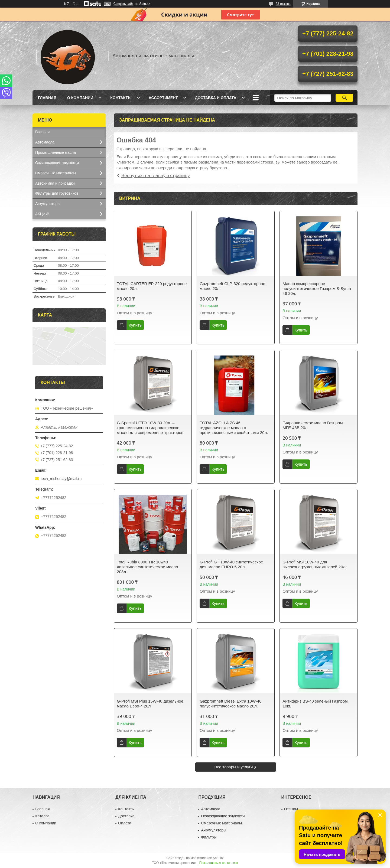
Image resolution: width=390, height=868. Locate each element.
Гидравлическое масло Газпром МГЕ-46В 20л (313, 425)
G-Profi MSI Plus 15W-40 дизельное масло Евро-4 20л (150, 704)
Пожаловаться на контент (219, 863)
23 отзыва (283, 4)
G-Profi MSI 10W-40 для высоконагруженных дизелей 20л (314, 564)
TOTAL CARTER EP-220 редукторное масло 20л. (152, 286)
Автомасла (45, 142)
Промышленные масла (56, 152)
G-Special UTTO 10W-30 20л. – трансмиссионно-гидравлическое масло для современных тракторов (150, 428)
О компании (80, 98)
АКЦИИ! (42, 214)
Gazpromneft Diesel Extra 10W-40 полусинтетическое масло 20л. (230, 704)
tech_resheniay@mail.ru (61, 479)
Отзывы (291, 809)
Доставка (126, 816)
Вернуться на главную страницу (156, 176)
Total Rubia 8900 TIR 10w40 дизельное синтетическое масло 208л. (147, 567)
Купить (135, 325)
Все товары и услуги (234, 767)
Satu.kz (218, 858)
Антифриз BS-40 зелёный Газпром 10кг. (315, 704)
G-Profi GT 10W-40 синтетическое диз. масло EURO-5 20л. (231, 564)
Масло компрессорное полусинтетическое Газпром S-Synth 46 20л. (317, 288)
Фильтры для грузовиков (57, 193)
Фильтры (209, 837)
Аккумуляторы (48, 204)
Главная (47, 98)
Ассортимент (163, 98)
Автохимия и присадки (55, 183)
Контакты (121, 98)
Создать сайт (123, 4)
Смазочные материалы (56, 173)
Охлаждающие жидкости (57, 163)
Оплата (125, 823)
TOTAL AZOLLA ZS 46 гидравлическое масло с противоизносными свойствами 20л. (234, 428)
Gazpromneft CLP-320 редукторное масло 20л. (232, 286)
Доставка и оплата (216, 98)
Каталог (42, 816)
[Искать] (344, 98)
